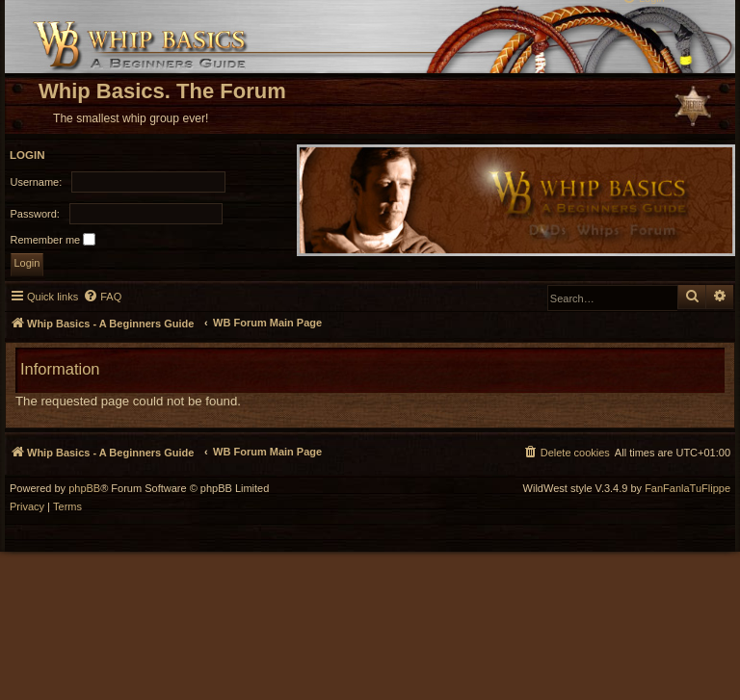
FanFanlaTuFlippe (687, 489)
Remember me (53, 239)
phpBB (84, 489)
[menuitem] (102, 297)
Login (27, 155)
